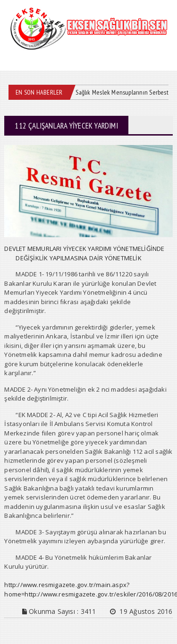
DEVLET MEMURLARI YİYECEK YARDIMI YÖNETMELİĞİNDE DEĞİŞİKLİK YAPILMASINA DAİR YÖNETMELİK (84, 253)
